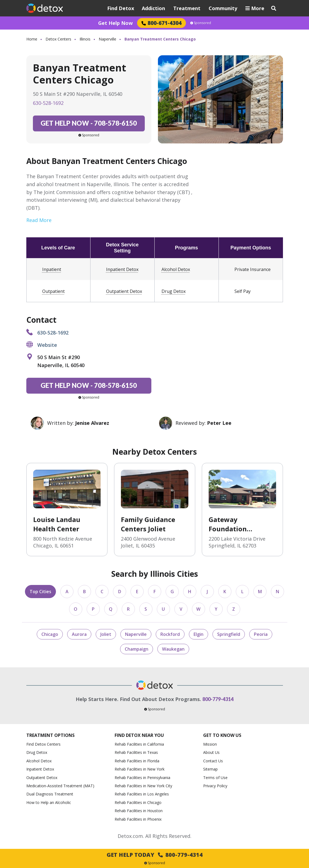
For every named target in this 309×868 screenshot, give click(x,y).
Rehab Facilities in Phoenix (138, 819)
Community (223, 8)
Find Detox (121, 8)
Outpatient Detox (124, 291)
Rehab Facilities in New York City (143, 786)
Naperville (107, 39)
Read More (39, 220)
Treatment (187, 8)
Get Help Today (155, 855)
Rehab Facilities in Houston (139, 811)
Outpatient (53, 291)
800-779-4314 (218, 699)
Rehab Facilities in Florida (137, 761)
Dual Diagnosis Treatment (50, 794)
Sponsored (201, 23)
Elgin (199, 634)
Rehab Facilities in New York (140, 769)
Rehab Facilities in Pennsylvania (142, 778)
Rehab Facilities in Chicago (138, 802)
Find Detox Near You (139, 735)
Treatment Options (50, 735)
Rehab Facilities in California (139, 744)
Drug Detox (174, 291)
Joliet (106, 634)
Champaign (137, 649)
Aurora (79, 634)
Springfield (229, 634)
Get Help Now (115, 23)
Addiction (153, 8)
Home (32, 39)
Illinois (85, 39)
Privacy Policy (215, 786)
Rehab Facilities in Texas (136, 752)
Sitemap (210, 769)
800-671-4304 (161, 23)
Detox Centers (58, 39)
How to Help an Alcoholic (49, 802)
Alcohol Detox (176, 269)
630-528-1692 (48, 103)
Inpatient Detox (122, 269)
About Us (211, 752)
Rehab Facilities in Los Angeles (142, 794)
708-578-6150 (89, 123)
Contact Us (213, 761)
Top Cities (40, 592)
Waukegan (173, 649)
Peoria (261, 634)
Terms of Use (215, 778)
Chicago (50, 634)
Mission (210, 744)
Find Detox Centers (43, 744)
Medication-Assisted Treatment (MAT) (60, 786)
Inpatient (52, 269)
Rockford (170, 634)
